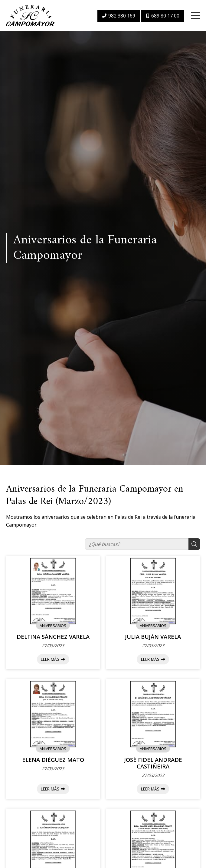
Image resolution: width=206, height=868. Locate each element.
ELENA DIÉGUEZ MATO (53, 760)
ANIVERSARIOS (53, 626)
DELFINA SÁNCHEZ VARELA (53, 637)
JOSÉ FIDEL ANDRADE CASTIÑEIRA (153, 763)
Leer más (50, 659)
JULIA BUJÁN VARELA (153, 637)
